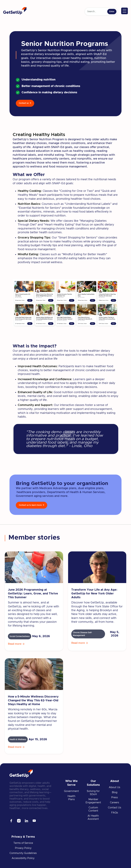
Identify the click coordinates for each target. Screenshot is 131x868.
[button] (125, 11)
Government (71, 791)
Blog (115, 792)
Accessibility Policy (23, 858)
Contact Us (115, 808)
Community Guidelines (23, 853)
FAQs (115, 813)
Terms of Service (23, 843)
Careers (115, 803)
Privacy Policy (23, 848)
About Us (115, 787)
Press (115, 797)
